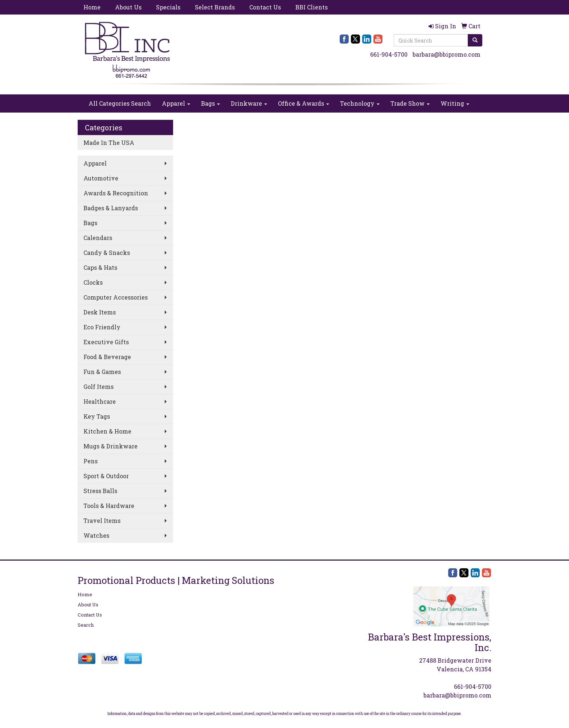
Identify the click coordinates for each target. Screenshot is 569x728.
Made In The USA (109, 143)
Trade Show (410, 103)
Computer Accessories (116, 297)
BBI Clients (312, 7)
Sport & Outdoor (106, 476)
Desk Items (100, 312)
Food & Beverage (107, 357)
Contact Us (265, 7)
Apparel (176, 103)
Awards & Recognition (116, 193)
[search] (475, 40)
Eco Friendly (102, 327)
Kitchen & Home (107, 431)
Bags (210, 103)
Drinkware (249, 103)
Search (86, 625)
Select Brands (215, 7)
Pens (91, 461)
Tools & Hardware (109, 506)
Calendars (98, 238)
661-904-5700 (389, 54)
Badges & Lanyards (111, 208)
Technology (360, 103)
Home (92, 7)
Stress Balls (100, 491)
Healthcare (100, 401)
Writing (455, 103)
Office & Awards (304, 103)
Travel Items (102, 520)
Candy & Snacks (107, 253)
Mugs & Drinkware (110, 446)
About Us (128, 7)
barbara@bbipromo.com (447, 54)
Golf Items (99, 387)
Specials (168, 7)
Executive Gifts (106, 342)
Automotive (101, 178)
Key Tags (97, 416)
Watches (96, 535)
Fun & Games (102, 372)
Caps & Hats (100, 267)
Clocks (93, 282)
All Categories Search (120, 103)
